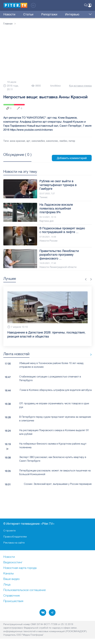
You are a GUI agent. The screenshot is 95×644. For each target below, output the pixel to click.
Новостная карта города (20, 568)
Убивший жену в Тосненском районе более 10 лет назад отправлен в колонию (51, 365)
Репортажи (38, 14)
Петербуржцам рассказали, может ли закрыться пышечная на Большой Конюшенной (55, 472)
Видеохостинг (13, 562)
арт (28, 141)
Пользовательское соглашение (25, 590)
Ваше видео (11, 579)
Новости (9, 14)
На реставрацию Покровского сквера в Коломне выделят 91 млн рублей (54, 432)
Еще (89, 14)
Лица (7, 585)
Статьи (23, 14)
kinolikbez (56, 86)
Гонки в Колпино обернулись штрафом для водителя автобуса (56, 390)
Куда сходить (75, 14)
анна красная (17, 141)
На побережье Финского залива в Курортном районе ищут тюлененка (53, 445)
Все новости (90, 355)
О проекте (9, 530)
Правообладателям (15, 536)
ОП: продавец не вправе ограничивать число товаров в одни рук (54, 405)
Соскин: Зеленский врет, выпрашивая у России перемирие (58, 484)
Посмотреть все (17, 158)
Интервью (56, 14)
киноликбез (38, 141)
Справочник (12, 596)
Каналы (9, 574)
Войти (90, 5)
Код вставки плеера (80, 86)
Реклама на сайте (14, 543)
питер (72, 141)
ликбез (63, 141)
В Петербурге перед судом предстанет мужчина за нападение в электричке (55, 419)
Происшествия (13, 601)
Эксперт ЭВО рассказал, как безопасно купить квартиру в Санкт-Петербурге (53, 459)
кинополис (52, 141)
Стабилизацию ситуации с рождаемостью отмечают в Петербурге (50, 378)
